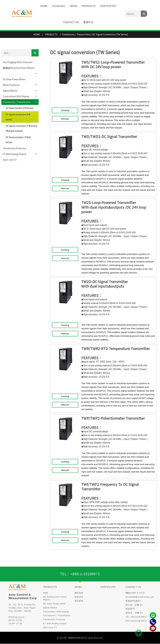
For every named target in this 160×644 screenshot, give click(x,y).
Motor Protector (20, 85)
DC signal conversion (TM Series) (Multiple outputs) (21, 128)
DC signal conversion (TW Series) (18, 117)
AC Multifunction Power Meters (20, 68)
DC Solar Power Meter (14, 79)
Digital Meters (20, 91)
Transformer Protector (14, 148)
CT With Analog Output (20, 154)
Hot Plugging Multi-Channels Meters (18, 63)
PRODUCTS (50, 587)
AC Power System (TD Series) (20, 108)
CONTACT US (71, 17)
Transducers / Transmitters (20, 102)
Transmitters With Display (20, 96)
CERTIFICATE (108, 587)
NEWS (78, 587)
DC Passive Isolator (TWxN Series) (18, 140)
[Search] (144, 8)
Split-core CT (10, 160)
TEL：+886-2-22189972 (80, 574)
